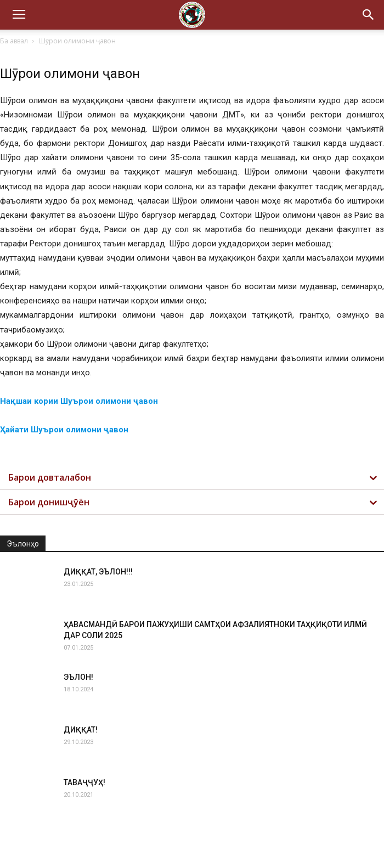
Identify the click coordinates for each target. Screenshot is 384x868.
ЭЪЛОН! (78, 677)
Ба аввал (14, 41)
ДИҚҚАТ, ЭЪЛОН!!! (98, 572)
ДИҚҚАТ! (81, 730)
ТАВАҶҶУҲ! (84, 782)
